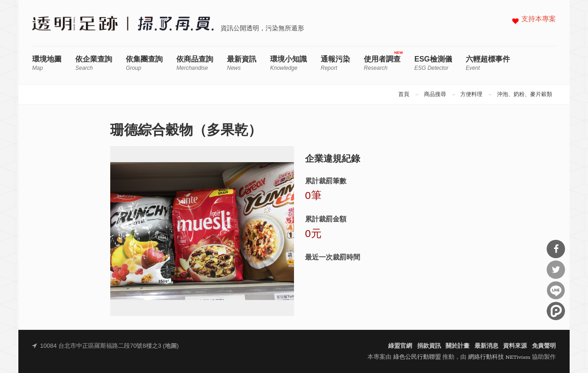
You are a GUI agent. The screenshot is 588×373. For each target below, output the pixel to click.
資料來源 (515, 346)
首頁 (404, 95)
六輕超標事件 (488, 63)
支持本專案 (539, 20)
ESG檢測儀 (433, 63)
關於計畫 (458, 346)
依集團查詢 (144, 63)
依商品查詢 (195, 63)
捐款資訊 (429, 346)
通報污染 (335, 63)
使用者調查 (382, 63)
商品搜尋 (435, 95)
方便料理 (471, 95)
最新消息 (486, 346)
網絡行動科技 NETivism (499, 357)
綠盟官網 (400, 346)
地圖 (171, 346)
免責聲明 (544, 346)
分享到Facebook (556, 249)
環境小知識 (288, 63)
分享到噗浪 (556, 311)
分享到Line (556, 290)
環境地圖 (47, 63)
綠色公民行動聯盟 (417, 357)
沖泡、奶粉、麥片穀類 (525, 95)
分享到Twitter (556, 270)
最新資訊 (242, 63)
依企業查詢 (94, 63)
